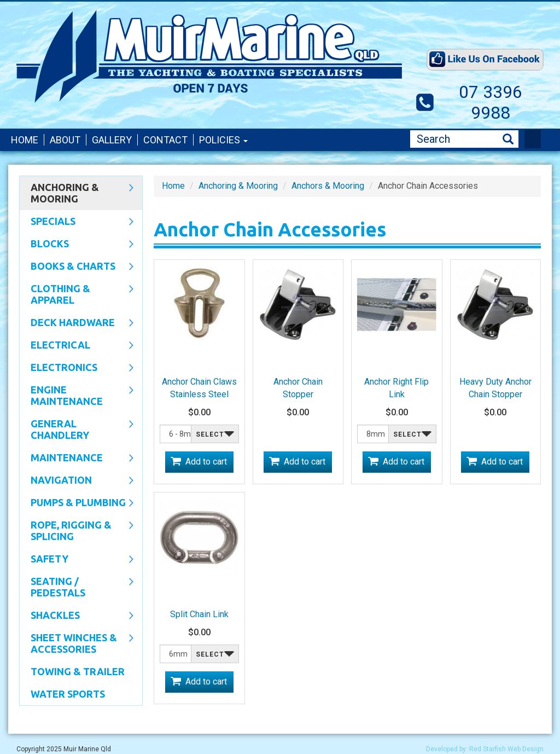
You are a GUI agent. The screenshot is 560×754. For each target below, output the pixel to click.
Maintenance (77, 459)
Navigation (77, 481)
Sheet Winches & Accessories (77, 643)
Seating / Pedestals (77, 587)
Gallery (112, 140)
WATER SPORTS (68, 694)
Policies (223, 140)
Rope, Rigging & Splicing (77, 530)
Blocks (77, 245)
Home (25, 140)
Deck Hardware (77, 323)
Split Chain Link (199, 614)
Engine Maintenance (77, 395)
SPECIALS (77, 222)
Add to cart (206, 462)
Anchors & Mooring (328, 186)
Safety (77, 560)
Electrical (77, 346)
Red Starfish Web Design (506, 749)
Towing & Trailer (78, 671)
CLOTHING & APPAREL (77, 294)
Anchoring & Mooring (77, 193)
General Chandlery (77, 429)
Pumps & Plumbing (77, 503)
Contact (165, 140)
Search (508, 139)
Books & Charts (77, 267)
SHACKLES (77, 616)
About (65, 140)
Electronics (77, 368)
